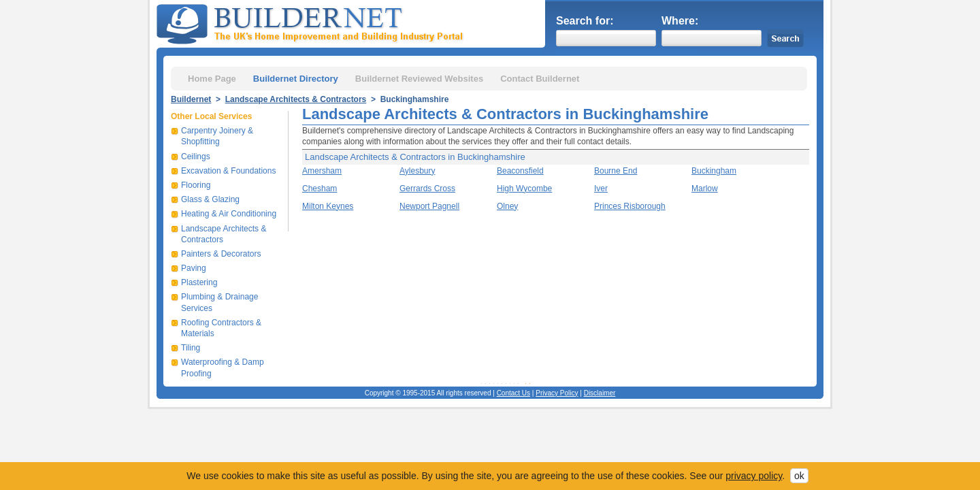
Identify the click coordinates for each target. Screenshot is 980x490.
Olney (507, 206)
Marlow (705, 189)
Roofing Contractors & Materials (221, 328)
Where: (680, 21)
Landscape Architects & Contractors (296, 99)
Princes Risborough (630, 206)
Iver (601, 189)
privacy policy (754, 476)
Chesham (320, 189)
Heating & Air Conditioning (229, 214)
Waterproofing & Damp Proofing (223, 367)
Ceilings (196, 157)
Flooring (196, 185)
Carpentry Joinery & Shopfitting (217, 136)
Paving (194, 268)
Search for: (585, 21)
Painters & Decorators (221, 254)
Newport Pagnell (429, 206)
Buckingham (714, 171)
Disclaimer (600, 393)
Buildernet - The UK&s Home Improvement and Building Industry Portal (312, 22)
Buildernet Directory (296, 79)
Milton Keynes (328, 206)
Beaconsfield (520, 171)
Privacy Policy (557, 393)
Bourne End (616, 171)
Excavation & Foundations (228, 171)
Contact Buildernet (540, 79)
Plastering (199, 282)
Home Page (212, 79)
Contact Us (513, 393)
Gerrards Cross (427, 189)
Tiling (191, 348)
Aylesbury (417, 171)
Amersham (322, 171)
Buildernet (191, 99)
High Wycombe (524, 189)
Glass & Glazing (210, 199)
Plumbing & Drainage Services (219, 302)
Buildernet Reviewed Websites (419, 79)
